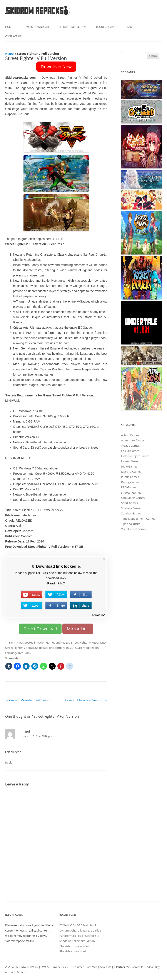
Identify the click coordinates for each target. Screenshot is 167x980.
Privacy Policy (60, 967)
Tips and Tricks (131, 524)
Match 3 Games (131, 472)
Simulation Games (133, 498)
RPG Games (129, 487)
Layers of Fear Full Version (86, 700)
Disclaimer (77, 967)
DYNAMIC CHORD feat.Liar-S (78, 925)
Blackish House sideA (73, 951)
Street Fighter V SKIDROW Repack (27, 648)
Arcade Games (130, 446)
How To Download (36, 27)
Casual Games (130, 451)
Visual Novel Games (134, 529)
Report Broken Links (73, 27)
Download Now (56, 67)
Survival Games (131, 513)
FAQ (129, 27)
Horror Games (130, 461)
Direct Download (40, 629)
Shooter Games (131, 492)
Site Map (92, 967)
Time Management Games (138, 519)
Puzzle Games (130, 477)
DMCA (45, 967)
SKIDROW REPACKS (26, 967)
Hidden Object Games (135, 456)
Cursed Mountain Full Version (29, 700)
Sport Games (129, 503)
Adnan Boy (153, 967)
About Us (106, 967)
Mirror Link (78, 629)
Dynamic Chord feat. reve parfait (80, 930)
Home (9, 27)
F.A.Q (61, 583)
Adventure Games (133, 440)
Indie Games (129, 466)
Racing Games (130, 482)
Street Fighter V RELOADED (88, 642)
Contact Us (13, 36)
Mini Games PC (135, 967)
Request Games (107, 27)
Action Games (46, 642)
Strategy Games (131, 508)
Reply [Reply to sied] (9, 762)
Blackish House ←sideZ (74, 946)
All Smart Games (15, 972)
